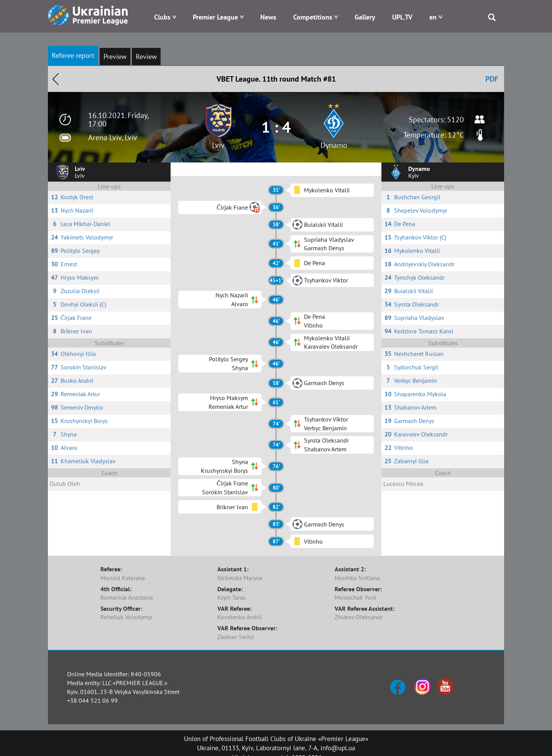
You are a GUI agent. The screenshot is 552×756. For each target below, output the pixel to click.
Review (146, 57)
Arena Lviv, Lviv (113, 138)
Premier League (215, 17)
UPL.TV (402, 17)
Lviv (218, 145)
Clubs (162, 17)
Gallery (365, 17)
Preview (115, 57)
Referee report (73, 55)
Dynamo (334, 145)
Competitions (313, 17)
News (268, 17)
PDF (492, 79)
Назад (56, 79)
